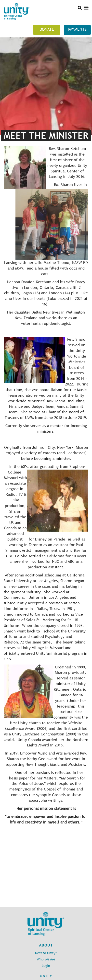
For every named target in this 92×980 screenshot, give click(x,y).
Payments (77, 29)
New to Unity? (46, 953)
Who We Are (46, 959)
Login (46, 966)
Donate (47, 29)
